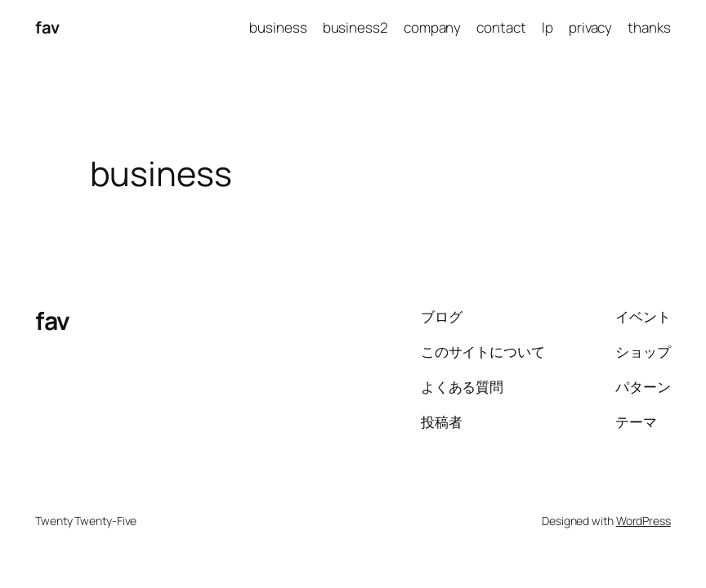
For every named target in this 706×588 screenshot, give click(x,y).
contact (501, 27)
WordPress (643, 521)
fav (47, 27)
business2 (355, 27)
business (278, 27)
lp (547, 27)
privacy (590, 27)
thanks (649, 27)
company (432, 27)
